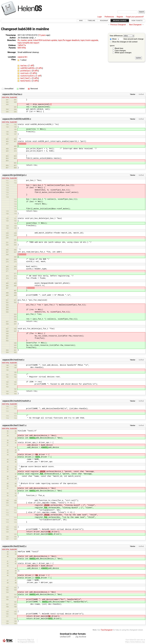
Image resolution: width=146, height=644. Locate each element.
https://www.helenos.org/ (135, 642)
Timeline (91, 21)
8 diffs (35, 71)
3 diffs (40, 68)
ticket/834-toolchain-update (45, 40)
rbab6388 (13, 97)
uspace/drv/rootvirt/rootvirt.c (17, 401)
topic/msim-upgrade (89, 40)
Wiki (81, 21)
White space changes (123, 53)
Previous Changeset (118, 25)
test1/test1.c (26, 78)
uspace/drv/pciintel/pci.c (15, 175)
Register (120, 17)
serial (30, 40)
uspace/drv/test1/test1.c (14, 425)
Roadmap (104, 21)
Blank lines (119, 48)
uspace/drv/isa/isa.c (12, 94)
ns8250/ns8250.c (28, 68)
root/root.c (25, 73)
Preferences (109, 17)
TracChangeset (107, 630)
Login (100, 17)
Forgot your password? (135, 17)
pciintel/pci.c (26, 71)
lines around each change (130, 39)
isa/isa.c (24, 66)
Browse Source (120, 21)
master (24, 40)
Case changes (120, 51)
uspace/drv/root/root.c (13, 360)
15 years (42, 35)
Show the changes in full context (124, 42)
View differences (116, 36)
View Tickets (137, 21)
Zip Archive (81, 637)
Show (113, 39)
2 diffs (34, 73)
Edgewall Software (27, 642)
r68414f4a (5, 97)
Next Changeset (135, 25)
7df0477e (22, 45)
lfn (19, 40)
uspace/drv (23, 57)
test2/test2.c (26, 81)
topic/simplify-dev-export (28, 43)
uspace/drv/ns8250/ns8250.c (17, 119)
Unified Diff (65, 637)
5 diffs (35, 78)
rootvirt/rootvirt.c (28, 76)
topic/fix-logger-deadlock (69, 40)
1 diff (31, 66)
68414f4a (22, 48)
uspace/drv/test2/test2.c (14, 546)
